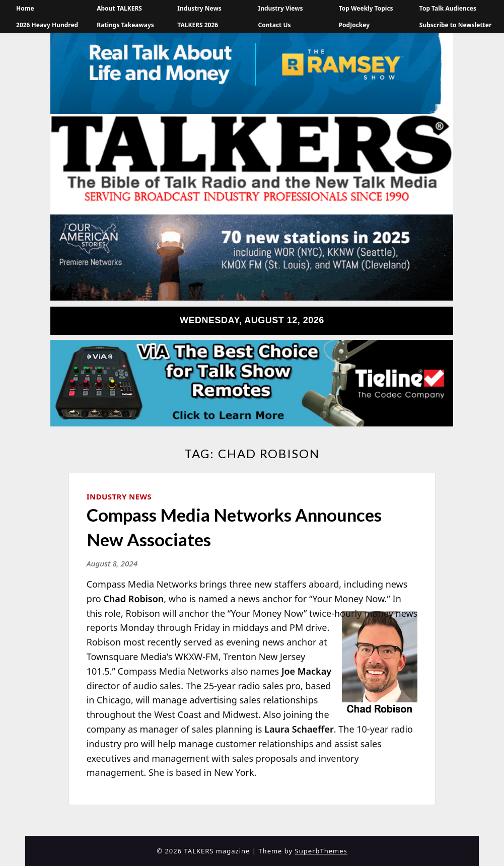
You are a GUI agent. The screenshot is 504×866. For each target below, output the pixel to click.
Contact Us (274, 25)
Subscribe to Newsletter (456, 25)
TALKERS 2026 (198, 25)
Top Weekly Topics (366, 8)
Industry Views (280, 8)
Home (25, 8)
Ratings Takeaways (125, 25)
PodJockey (354, 25)
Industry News (199, 8)
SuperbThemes (321, 851)
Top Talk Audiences (448, 8)
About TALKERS (119, 8)
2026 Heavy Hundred (47, 25)
